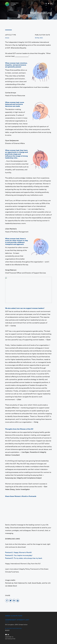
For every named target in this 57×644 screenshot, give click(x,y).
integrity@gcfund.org (13, 628)
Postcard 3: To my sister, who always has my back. (24, 558)
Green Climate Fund (14, 616)
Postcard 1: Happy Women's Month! (18, 552)
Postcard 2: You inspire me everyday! (19, 555)
